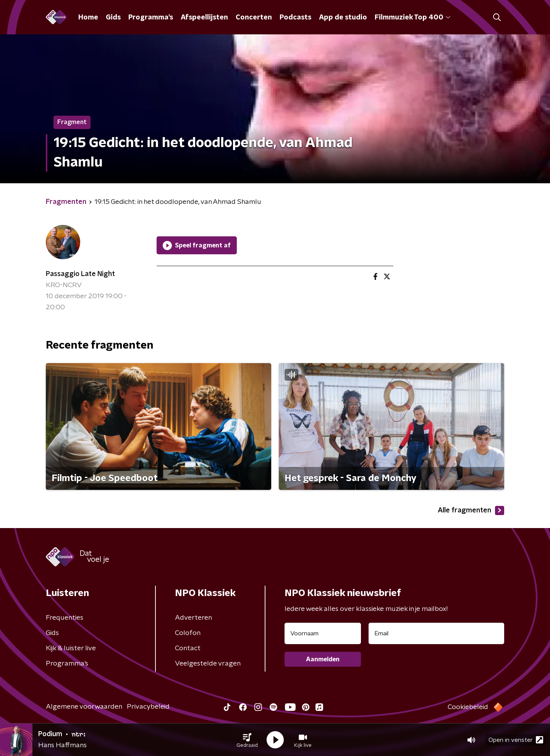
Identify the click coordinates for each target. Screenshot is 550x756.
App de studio (343, 18)
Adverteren (193, 618)
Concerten (254, 18)
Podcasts (295, 18)
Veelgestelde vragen (208, 664)
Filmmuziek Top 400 (412, 18)
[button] (247, 740)
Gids (113, 18)
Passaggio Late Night (80, 274)
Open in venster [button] (516, 740)
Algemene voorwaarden (84, 707)
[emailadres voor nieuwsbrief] (436, 633)
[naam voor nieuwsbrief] (323, 633)
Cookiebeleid (468, 707)
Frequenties (65, 618)
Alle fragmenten (471, 510)
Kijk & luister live (71, 648)
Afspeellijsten (204, 18)
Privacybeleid (148, 707)
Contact (188, 648)
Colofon (188, 633)
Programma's (151, 18)
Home (88, 18)
